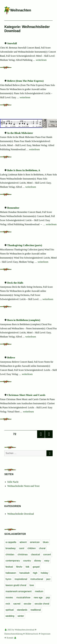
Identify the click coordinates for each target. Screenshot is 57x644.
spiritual (10, 610)
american (35, 542)
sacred (17, 604)
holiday (45, 573)
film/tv (19, 567)
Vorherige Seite (41, 434)
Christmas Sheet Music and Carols (26, 395)
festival (9, 567)
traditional (36, 610)
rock (8, 604)
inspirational (21, 579)
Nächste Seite (49, 434)
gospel (36, 567)
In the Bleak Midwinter (20, 133)
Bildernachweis (32, 634)
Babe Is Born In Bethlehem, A (24, 170)
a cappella (11, 542)
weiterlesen (41, 60)
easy (47, 561)
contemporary (13, 561)
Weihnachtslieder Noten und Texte (23, 486)
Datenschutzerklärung (14, 634)
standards (22, 610)
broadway (11, 548)
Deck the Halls (15, 283)
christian (10, 554)
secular (27, 604)
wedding (10, 616)
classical (35, 554)
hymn (8, 579)
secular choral (42, 604)
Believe (11, 358)
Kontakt (10, 638)
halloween (11, 573)
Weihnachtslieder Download (21, 514)
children (32, 548)
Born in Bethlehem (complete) (24, 320)
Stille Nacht (13, 482)
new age (38, 598)
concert (47, 554)
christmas (23, 554)
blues (46, 542)
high (35, 573)
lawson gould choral (16, 585)
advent (23, 542)
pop (48, 598)
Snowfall (12, 43)
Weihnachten (21, 10)
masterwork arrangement (19, 591)
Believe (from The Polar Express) (25, 81)
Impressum (46, 634)
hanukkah (24, 573)
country (27, 561)
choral (42, 548)
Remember (13, 208)
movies (9, 598)
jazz (48, 579)
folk (28, 567)
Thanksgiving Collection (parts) (25, 245)
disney (38, 561)
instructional (37, 579)
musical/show (23, 598)
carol (22, 548)
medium (39, 591)
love (32, 585)
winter (21, 616)
